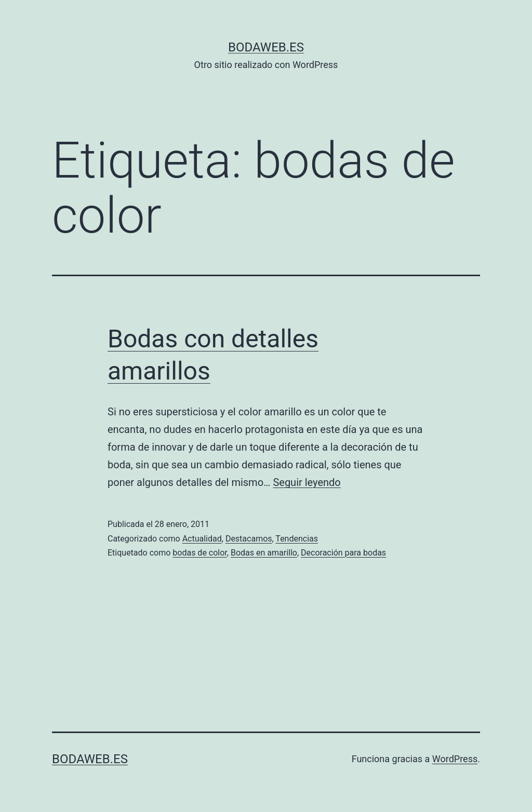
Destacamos (249, 539)
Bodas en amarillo (264, 553)
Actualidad (202, 539)
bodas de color (200, 553)
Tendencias (297, 539)
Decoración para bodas (343, 553)
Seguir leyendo (307, 482)
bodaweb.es (266, 47)
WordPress (455, 759)
